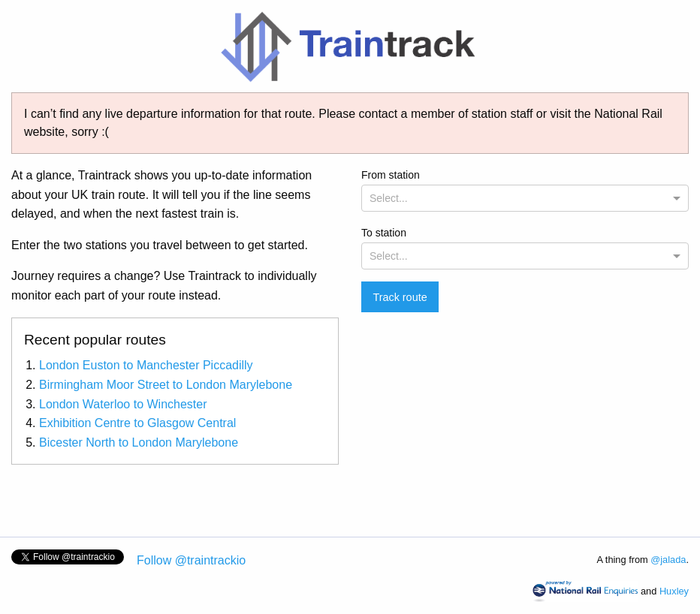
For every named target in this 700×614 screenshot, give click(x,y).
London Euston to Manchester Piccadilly (146, 365)
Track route (400, 297)
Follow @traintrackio (191, 560)
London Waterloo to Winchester (123, 404)
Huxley (674, 591)
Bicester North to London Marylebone (139, 442)
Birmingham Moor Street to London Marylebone (166, 385)
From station (525, 190)
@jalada (668, 560)
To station (525, 248)
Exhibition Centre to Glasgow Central (137, 423)
